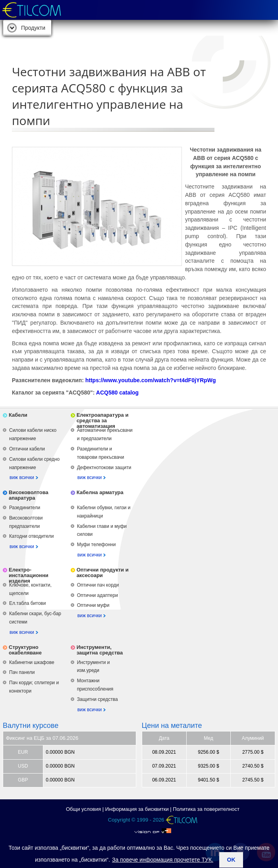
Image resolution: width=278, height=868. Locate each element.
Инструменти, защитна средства (100, 650)
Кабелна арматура (100, 492)
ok (231, 860)
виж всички (22, 477)
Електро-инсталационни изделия (29, 575)
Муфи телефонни (97, 545)
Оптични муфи (93, 605)
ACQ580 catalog (117, 393)
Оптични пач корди (98, 585)
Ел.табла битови (27, 603)
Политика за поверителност (206, 809)
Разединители (25, 508)
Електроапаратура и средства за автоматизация (103, 421)
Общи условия (83, 809)
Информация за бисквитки (137, 809)
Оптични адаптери (97, 595)
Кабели (18, 415)
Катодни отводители (31, 536)
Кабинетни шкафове (32, 662)
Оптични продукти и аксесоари (103, 573)
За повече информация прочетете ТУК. (163, 860)
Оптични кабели (27, 449)
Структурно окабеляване (25, 650)
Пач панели (22, 672)
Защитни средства (97, 699)
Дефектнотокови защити (104, 468)
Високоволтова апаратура (29, 495)
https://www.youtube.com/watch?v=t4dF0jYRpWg (151, 380)
